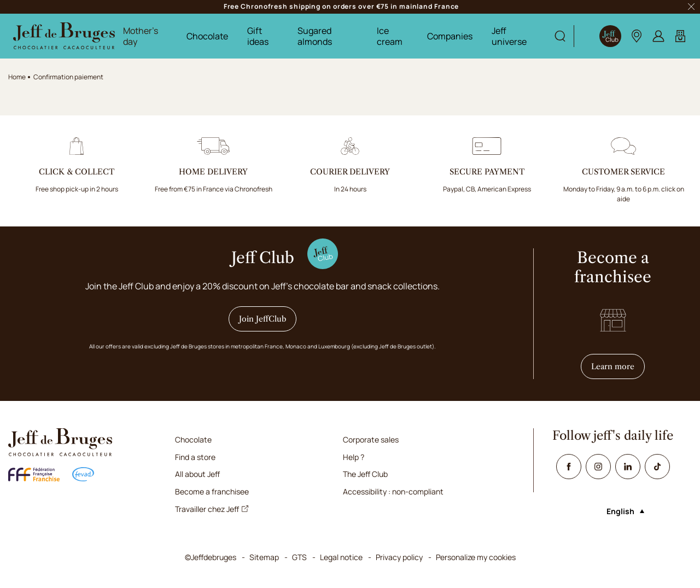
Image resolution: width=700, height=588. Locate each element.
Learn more (618, 366)
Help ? (354, 457)
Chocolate (207, 36)
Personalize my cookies (476, 557)
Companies (450, 36)
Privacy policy (399, 557)
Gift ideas (258, 36)
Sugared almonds (315, 36)
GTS (299, 557)
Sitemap (264, 557)
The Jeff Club (365, 474)
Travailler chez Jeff (212, 509)
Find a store (195, 457)
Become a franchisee (212, 491)
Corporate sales (371, 439)
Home (17, 77)
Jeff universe (509, 36)
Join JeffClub (262, 319)
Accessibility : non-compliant (393, 491)
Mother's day (141, 36)
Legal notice (341, 557)
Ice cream (390, 36)
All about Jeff (197, 474)
